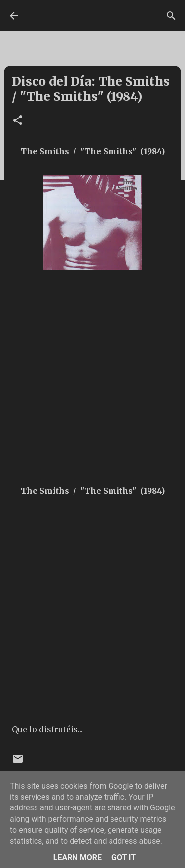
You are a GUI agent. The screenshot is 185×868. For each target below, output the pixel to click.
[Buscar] (171, 16)
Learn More (77, 857)
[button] (18, 121)
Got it (124, 857)
